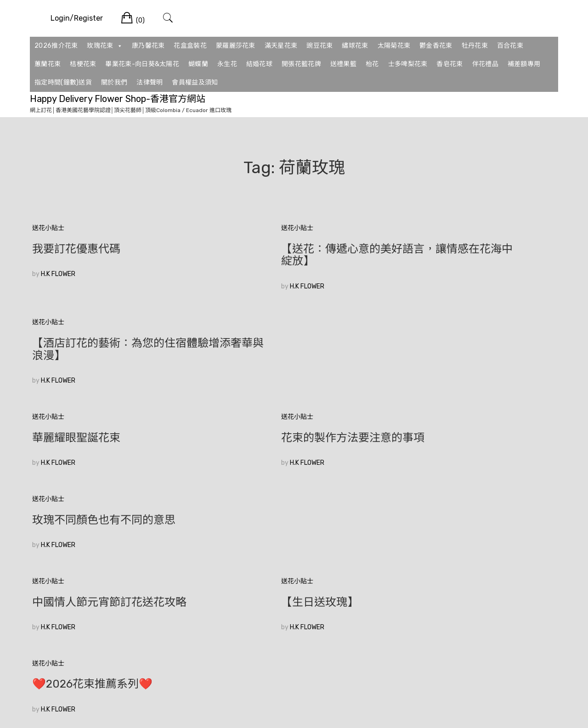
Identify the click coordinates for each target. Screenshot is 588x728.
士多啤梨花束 (408, 64)
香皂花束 (449, 64)
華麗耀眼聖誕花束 (76, 343)
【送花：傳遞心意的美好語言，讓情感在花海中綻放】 (294, 255)
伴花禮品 (485, 64)
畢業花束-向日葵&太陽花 (142, 64)
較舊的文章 (48, 581)
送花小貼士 (48, 228)
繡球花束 (355, 46)
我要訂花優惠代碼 (76, 249)
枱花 (372, 64)
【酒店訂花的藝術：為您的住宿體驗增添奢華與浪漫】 (473, 255)
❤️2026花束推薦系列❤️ (451, 425)
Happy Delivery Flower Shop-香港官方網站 (118, 99)
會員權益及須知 (195, 82)
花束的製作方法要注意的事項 (283, 343)
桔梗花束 (83, 64)
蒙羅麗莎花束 (236, 46)
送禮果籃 (343, 64)
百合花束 (510, 46)
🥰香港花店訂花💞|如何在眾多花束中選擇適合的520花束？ (113, 514)
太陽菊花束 (394, 46)
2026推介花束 (56, 46)
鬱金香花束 (436, 46)
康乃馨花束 (148, 46)
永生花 (227, 64)
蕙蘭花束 (48, 64)
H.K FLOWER (58, 274)
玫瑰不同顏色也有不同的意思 (462, 343)
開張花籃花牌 (301, 64)
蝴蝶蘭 (198, 64)
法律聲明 (150, 82)
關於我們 (114, 82)
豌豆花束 (319, 46)
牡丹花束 (475, 46)
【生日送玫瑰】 (250, 425)
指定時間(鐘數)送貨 (63, 82)
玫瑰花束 (105, 46)
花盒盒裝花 (190, 46)
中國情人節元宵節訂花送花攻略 (109, 425)
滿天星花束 (281, 46)
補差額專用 (524, 64)
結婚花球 (259, 64)
